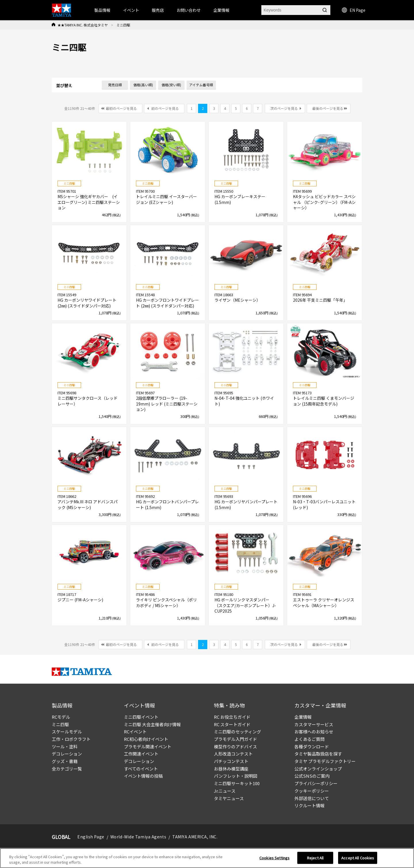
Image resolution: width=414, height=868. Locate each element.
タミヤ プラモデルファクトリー (325, 761)
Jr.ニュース (225, 791)
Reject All (315, 858)
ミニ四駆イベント (141, 717)
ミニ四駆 (60, 724)
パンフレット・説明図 (236, 776)
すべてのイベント (141, 769)
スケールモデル (67, 732)
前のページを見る (165, 108)
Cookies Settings (274, 858)
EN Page (354, 10)
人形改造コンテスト (233, 754)
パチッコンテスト (231, 761)
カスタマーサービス (314, 724)
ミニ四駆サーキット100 (237, 783)
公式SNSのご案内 (312, 776)
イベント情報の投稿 (143, 776)
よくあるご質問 (309, 739)
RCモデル (61, 717)
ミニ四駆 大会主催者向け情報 (152, 724)
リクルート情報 (309, 805)
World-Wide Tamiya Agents (138, 837)
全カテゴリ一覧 (67, 769)
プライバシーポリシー (316, 783)
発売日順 (115, 85)
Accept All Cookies (358, 858)
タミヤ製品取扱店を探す (318, 754)
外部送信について (312, 798)
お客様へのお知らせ (314, 732)
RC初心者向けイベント (146, 739)
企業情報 (303, 717)
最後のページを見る (328, 108)
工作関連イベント (141, 754)
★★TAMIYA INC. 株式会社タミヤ (83, 25)
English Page (91, 837)
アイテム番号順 (201, 85)
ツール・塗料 (65, 746)
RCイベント (135, 732)
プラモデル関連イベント (148, 746)
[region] (207, 858)
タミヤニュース (229, 798)
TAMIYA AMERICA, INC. (195, 837)
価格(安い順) (171, 85)
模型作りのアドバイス (235, 746)
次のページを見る (284, 108)
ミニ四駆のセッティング (237, 732)
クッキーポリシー (312, 791)
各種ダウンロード (312, 746)
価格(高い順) (143, 85)
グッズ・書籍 (65, 761)
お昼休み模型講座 (231, 769)
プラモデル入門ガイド (235, 739)
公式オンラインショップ (318, 769)
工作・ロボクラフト (71, 739)
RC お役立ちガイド (232, 717)
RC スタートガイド (232, 724)
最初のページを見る (121, 108)
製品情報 (102, 10)
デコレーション (67, 754)
